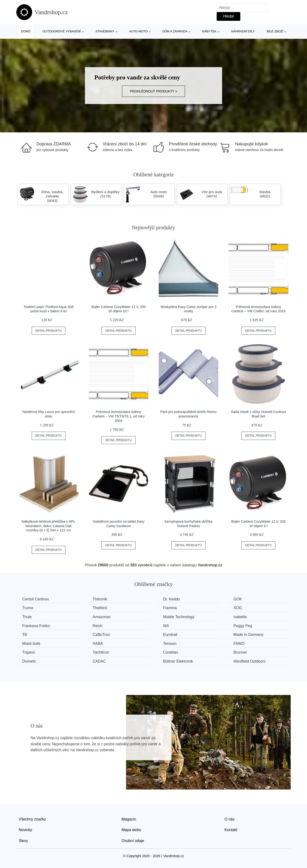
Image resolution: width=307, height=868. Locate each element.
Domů (26, 31)
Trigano (29, 652)
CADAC (99, 661)
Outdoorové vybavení (62, 31)
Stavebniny (105, 31)
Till (25, 635)
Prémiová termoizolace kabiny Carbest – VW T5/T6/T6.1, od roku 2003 (118, 416)
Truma (28, 608)
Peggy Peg (243, 626)
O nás (230, 819)
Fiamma (170, 608)
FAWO (239, 644)
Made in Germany (248, 635)
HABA (98, 644)
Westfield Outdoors (250, 661)
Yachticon (101, 652)
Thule (27, 617)
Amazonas (102, 617)
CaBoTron (101, 635)
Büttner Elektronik (178, 661)
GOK (238, 599)
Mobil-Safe (31, 644)
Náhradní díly (243, 31)
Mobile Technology (179, 617)
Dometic (29, 661)
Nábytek (209, 31)
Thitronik (100, 599)
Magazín (129, 819)
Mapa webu (131, 830)
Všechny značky (32, 819)
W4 (166, 626)
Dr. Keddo (171, 599)
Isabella (240, 617)
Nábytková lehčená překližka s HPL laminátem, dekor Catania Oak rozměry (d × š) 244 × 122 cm (48, 526)
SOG (238, 608)
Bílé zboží (275, 31)
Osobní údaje (133, 841)
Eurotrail (170, 635)
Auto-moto (138, 31)
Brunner (240, 652)
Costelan (170, 652)
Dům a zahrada (175, 31)
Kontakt (231, 830)
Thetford (100, 608)
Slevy (23, 841)
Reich (98, 626)
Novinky (25, 830)
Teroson (170, 644)
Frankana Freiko (36, 626)
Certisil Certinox (36, 599)
